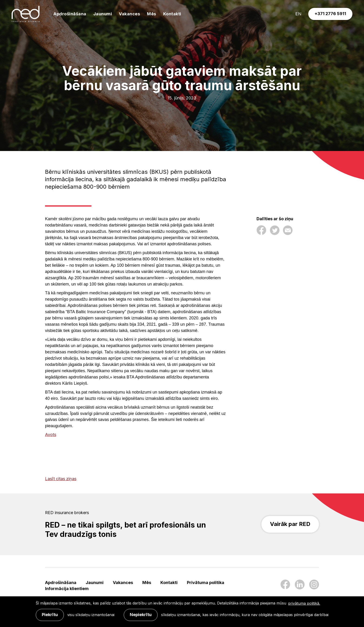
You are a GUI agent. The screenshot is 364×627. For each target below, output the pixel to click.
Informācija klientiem (67, 589)
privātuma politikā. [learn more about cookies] (304, 603)
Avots (51, 435)
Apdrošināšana (70, 14)
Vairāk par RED (290, 524)
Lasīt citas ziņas (61, 479)
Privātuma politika (206, 583)
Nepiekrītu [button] (141, 615)
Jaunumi (103, 14)
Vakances (129, 14)
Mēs (152, 14)
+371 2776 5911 (330, 14)
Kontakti (172, 14)
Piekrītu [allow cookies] (50, 615)
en (298, 14)
